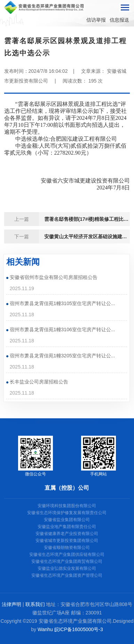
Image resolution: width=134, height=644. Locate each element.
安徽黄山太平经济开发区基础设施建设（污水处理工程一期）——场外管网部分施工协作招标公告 (87, 236)
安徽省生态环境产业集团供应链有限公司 (67, 554)
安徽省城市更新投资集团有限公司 (67, 541)
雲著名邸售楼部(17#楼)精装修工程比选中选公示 (87, 219)
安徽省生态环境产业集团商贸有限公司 (67, 561)
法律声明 (11, 604)
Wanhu (45, 629)
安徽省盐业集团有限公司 (67, 520)
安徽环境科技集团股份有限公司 (67, 506)
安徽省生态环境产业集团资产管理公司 (67, 575)
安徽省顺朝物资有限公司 (67, 548)
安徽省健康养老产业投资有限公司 (67, 534)
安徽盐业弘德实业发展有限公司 (67, 568)
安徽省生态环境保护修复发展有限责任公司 (67, 513)
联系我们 (35, 604)
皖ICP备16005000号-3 (79, 629)
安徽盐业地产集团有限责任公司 (67, 527)
